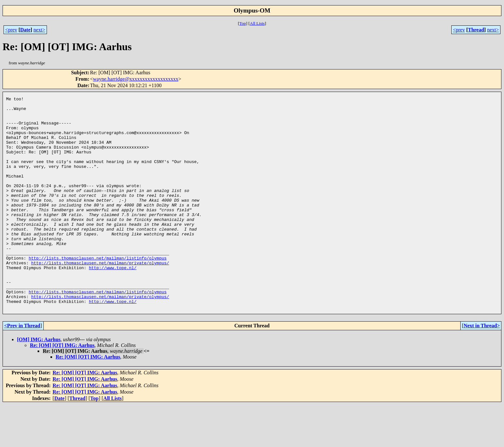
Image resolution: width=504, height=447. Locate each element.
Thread (476, 30)
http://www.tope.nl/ (113, 302)
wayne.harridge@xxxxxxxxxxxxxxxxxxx (136, 79)
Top (243, 23)
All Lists (257, 23)
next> (39, 30)
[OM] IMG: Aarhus (39, 382)
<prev (11, 30)
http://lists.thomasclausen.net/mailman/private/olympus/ (100, 296)
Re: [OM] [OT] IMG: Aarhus (62, 388)
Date (25, 30)
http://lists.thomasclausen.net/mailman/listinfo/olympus (98, 291)
